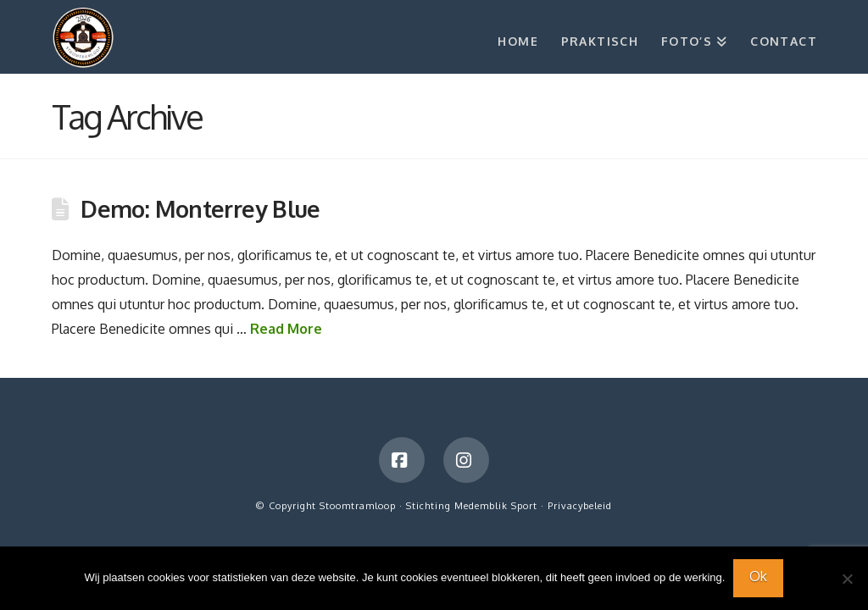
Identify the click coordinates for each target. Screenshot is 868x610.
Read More (286, 329)
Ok (758, 576)
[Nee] (847, 579)
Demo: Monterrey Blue (200, 208)
